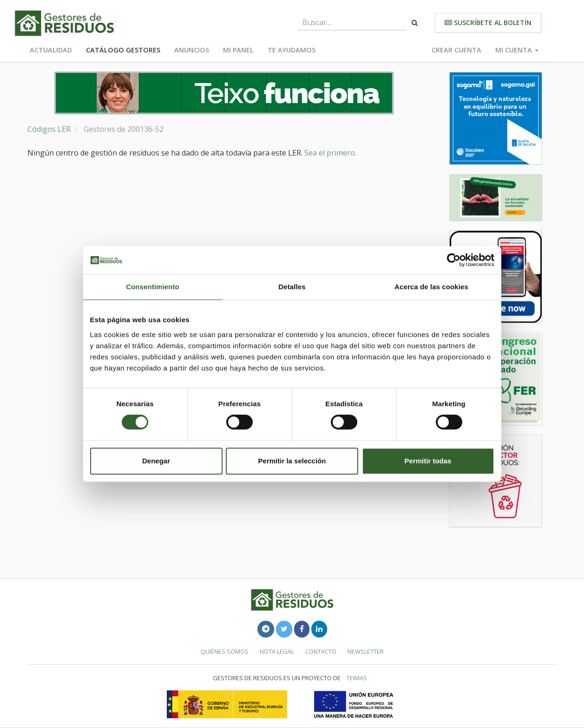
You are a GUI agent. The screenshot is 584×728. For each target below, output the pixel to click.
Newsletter (366, 651)
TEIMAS (357, 678)
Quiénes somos (225, 651)
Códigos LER (49, 129)
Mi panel (238, 50)
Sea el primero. (330, 153)
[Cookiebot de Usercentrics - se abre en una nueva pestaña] (454, 260)
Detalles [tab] (292, 287)
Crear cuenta (456, 50)
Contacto (321, 651)
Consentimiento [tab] (153, 287)
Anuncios (192, 50)
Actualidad (51, 50)
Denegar (156, 461)
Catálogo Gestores (123, 50)
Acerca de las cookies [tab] (431, 287)
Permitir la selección (292, 461)
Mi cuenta (517, 50)
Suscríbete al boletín (488, 23)
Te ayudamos (292, 50)
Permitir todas (428, 461)
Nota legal (277, 651)
